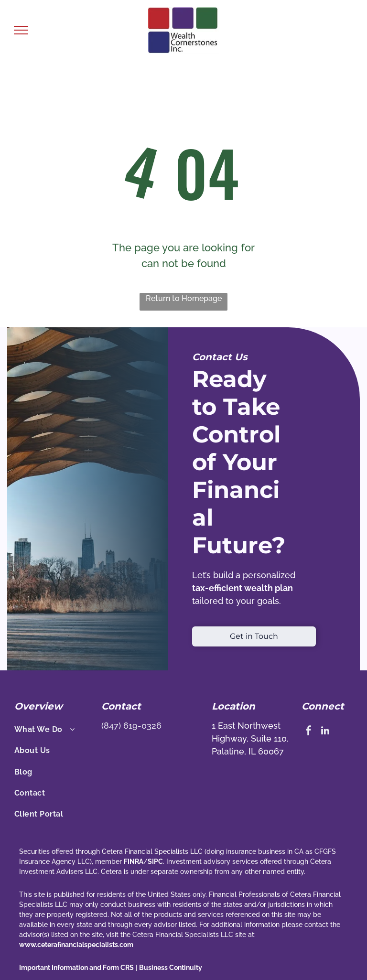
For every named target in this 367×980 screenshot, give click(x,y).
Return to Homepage (184, 298)
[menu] (21, 30)
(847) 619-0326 (131, 726)
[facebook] (309, 732)
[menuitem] (54, 730)
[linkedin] (325, 732)
